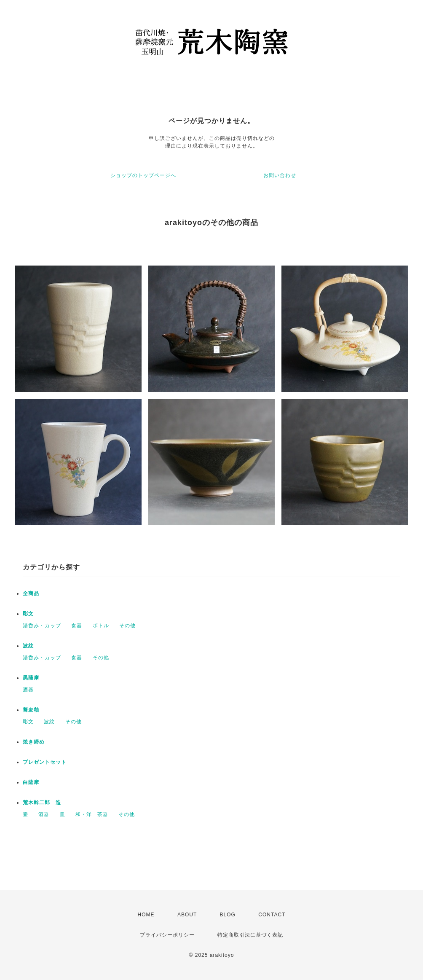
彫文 (28, 614)
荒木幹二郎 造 (42, 803)
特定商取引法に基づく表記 (250, 935)
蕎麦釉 (31, 710)
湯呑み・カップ (42, 626)
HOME (146, 915)
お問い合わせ (280, 175)
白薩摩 (31, 782)
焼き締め (34, 742)
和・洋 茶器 (92, 814)
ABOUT (187, 915)
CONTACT (272, 915)
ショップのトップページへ (143, 175)
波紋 (28, 646)
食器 (77, 626)
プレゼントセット (45, 762)
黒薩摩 (31, 678)
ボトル (101, 626)
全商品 (31, 593)
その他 (127, 626)
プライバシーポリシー (167, 935)
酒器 (28, 690)
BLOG (228, 915)
